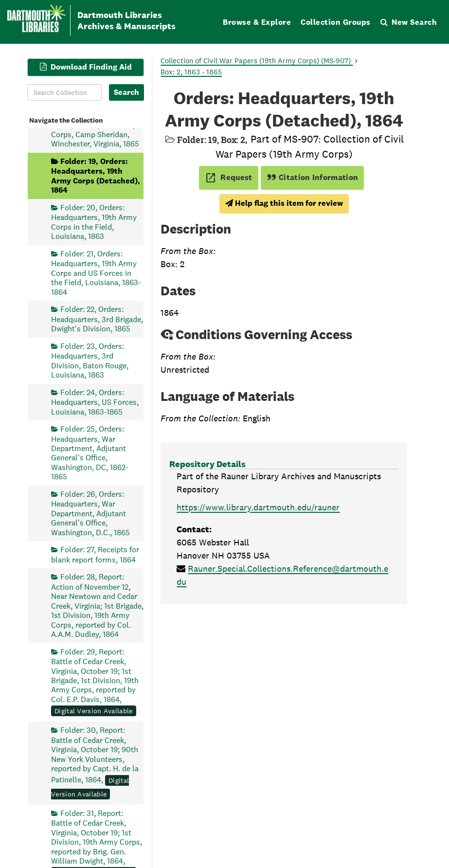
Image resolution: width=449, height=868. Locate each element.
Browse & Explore (257, 22)
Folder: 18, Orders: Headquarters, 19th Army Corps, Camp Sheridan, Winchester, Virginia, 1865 (95, 129)
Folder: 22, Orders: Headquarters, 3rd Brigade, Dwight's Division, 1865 (97, 319)
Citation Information (313, 177)
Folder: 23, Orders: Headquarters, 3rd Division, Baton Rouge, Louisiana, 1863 (90, 360)
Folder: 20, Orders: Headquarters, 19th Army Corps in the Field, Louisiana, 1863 (94, 221)
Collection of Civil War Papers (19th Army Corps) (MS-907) (257, 61)
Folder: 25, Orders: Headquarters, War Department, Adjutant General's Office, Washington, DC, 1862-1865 (90, 453)
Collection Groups (336, 22)
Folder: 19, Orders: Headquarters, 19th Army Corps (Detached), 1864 (96, 175)
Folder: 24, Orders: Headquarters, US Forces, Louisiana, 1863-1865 (95, 402)
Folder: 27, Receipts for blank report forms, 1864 (95, 554)
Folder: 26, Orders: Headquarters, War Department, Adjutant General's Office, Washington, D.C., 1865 (90, 513)
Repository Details (207, 464)
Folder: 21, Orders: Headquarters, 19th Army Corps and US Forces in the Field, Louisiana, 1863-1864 (96, 272)
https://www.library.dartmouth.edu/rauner (258, 507)
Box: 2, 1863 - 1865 (191, 72)
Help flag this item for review (284, 203)
